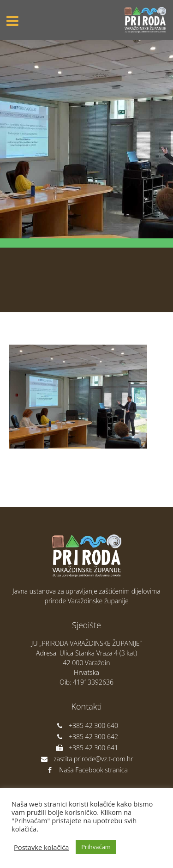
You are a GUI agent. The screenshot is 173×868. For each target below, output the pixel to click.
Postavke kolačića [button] (41, 847)
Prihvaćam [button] (96, 847)
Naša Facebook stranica (86, 770)
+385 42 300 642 (86, 737)
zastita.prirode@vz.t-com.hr (86, 759)
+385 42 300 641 (86, 748)
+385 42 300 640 (86, 725)
